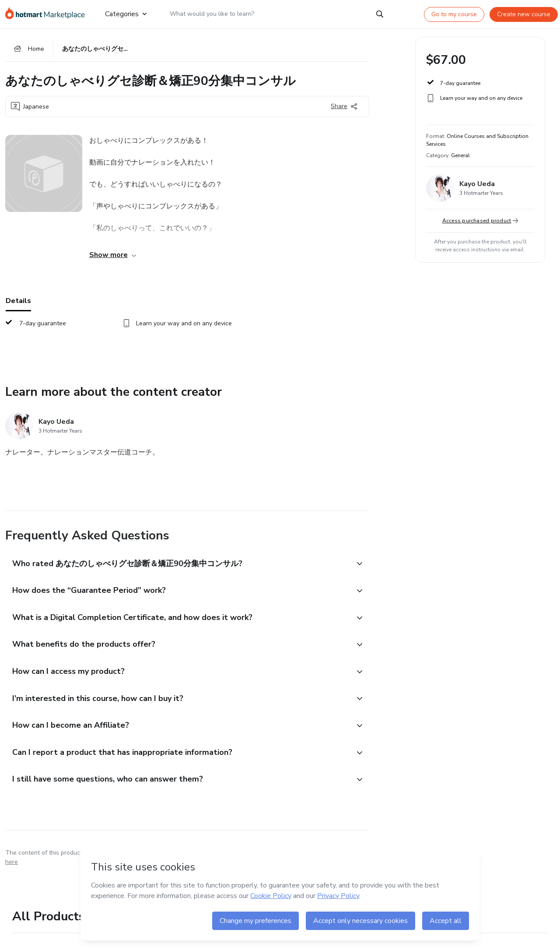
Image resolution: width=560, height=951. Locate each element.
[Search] (380, 14)
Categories (125, 14)
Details (18, 303)
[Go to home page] (48, 14)
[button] (178, 566)
